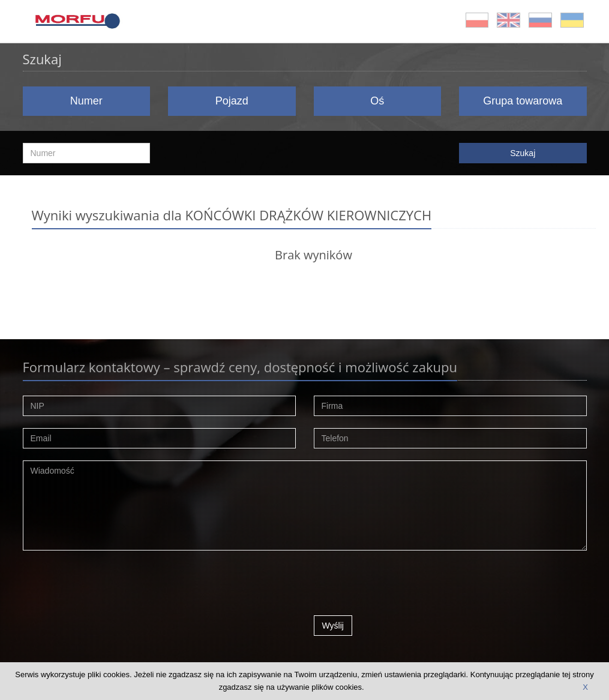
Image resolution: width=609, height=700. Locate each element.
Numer (86, 101)
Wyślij (333, 626)
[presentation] (405, 586)
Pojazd (232, 101)
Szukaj (523, 153)
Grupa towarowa (523, 101)
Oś (377, 101)
